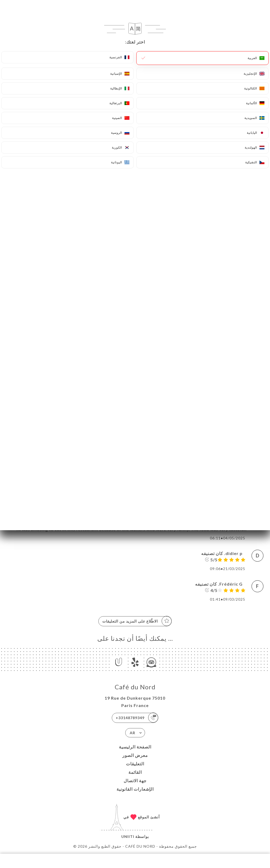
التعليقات (135, 764)
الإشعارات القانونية (135, 789)
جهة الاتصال (135, 781)
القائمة (135, 772)
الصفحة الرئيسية (135, 747)
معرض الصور (135, 755)
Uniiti (128, 836)
